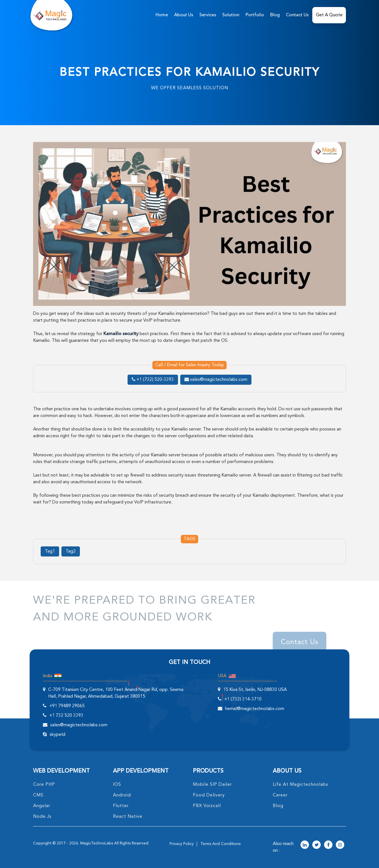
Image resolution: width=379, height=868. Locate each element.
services (208, 15)
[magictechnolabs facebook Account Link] (328, 845)
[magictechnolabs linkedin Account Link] (305, 845)
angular (42, 806)
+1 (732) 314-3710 (243, 699)
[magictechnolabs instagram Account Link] (340, 845)
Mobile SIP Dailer (212, 785)
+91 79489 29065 (67, 706)
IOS (117, 785)
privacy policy (182, 844)
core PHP (44, 785)
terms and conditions (220, 844)
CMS (38, 795)
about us (184, 15)
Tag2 (71, 551)
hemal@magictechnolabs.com (255, 709)
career (280, 795)
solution (231, 15)
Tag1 (50, 551)
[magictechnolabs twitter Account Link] (316, 845)
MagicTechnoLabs (97, 843)
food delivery (209, 795)
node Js (42, 817)
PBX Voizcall (207, 806)
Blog (275, 15)
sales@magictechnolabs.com (216, 380)
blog (278, 806)
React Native (128, 817)
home (162, 15)
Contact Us (297, 15)
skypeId (57, 735)
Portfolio (255, 15)
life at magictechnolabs (301, 785)
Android (122, 795)
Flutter (121, 806)
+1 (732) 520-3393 (153, 380)
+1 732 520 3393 (66, 716)
